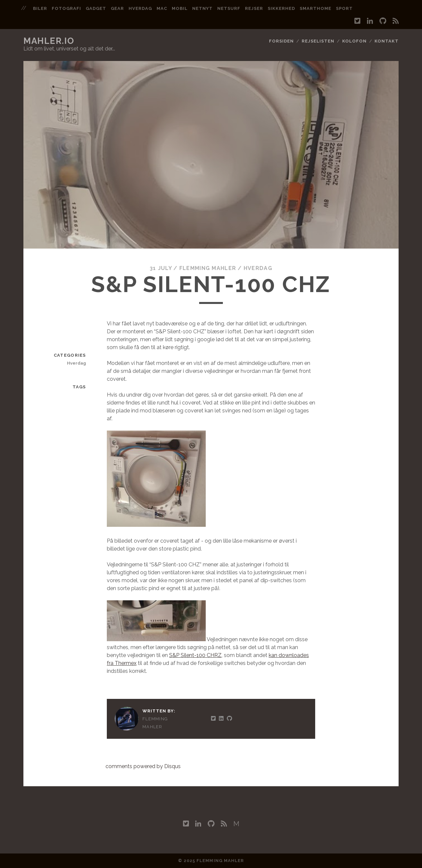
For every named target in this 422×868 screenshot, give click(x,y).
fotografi (66, 8)
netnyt (202, 8)
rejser (254, 8)
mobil (180, 8)
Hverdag (258, 268)
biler (40, 8)
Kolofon (354, 41)
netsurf (229, 8)
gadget (96, 8)
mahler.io (49, 41)
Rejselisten (318, 41)
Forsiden (281, 41)
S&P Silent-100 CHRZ (195, 655)
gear (117, 8)
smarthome (316, 8)
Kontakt (387, 41)
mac (162, 8)
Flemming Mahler (208, 268)
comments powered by (143, 766)
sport (344, 8)
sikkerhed (281, 8)
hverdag (140, 8)
